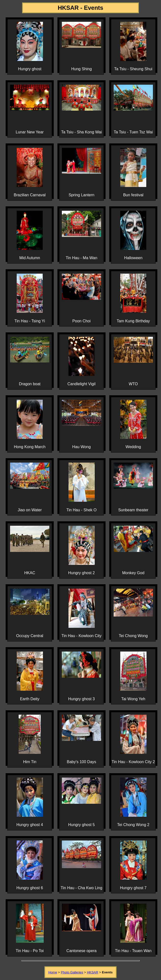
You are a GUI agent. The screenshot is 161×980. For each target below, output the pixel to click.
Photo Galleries (72, 972)
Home (53, 972)
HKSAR (93, 972)
